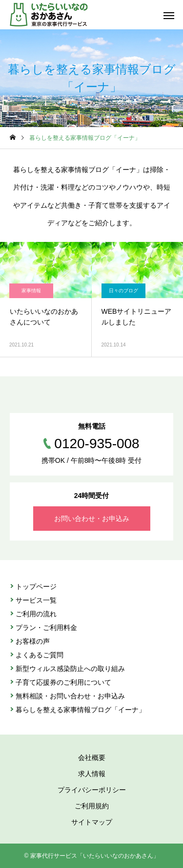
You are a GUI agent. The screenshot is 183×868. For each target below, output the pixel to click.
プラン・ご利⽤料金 (46, 628)
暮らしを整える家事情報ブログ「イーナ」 (81, 710)
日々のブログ (123, 291)
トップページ (36, 586)
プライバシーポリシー (92, 790)
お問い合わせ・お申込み (92, 519)
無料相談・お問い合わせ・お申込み (70, 696)
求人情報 (92, 774)
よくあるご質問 (40, 655)
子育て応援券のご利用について (63, 682)
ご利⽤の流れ (36, 614)
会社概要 (92, 758)
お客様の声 (33, 641)
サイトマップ (92, 822)
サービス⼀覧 (36, 600)
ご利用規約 (92, 806)
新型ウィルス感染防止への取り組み (70, 669)
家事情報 (31, 291)
